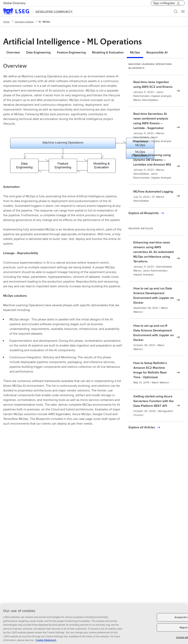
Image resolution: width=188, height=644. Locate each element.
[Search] (176, 11)
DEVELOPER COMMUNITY (54, 11)
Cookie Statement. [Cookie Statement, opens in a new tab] (46, 642)
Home (6, 22)
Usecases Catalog (24, 22)
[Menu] (183, 11)
